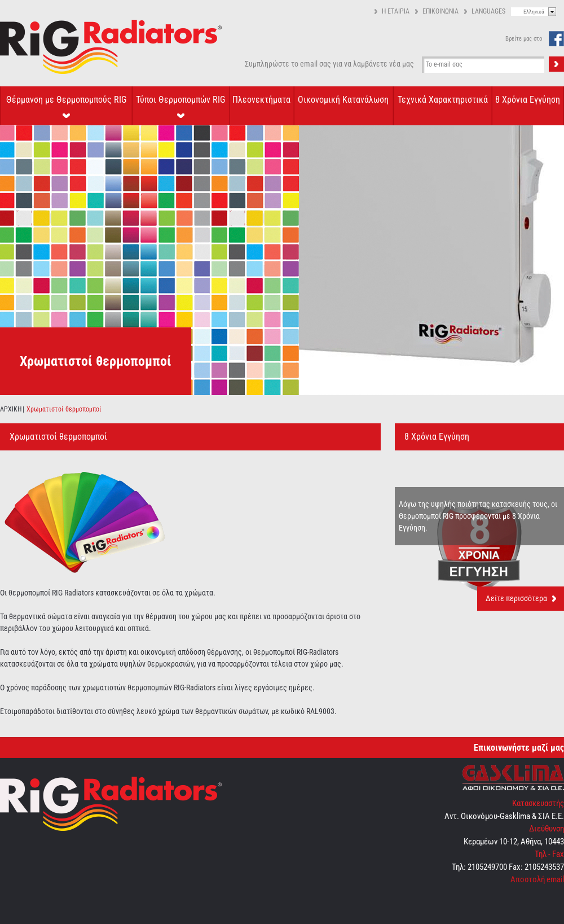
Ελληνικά (534, 12)
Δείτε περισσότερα (516, 598)
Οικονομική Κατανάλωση (343, 100)
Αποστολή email (537, 879)
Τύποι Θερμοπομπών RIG (180, 100)
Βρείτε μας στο (524, 39)
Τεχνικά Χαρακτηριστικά (443, 100)
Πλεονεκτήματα (261, 100)
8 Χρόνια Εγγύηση (528, 100)
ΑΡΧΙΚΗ (11, 409)
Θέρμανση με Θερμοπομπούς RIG (66, 100)
